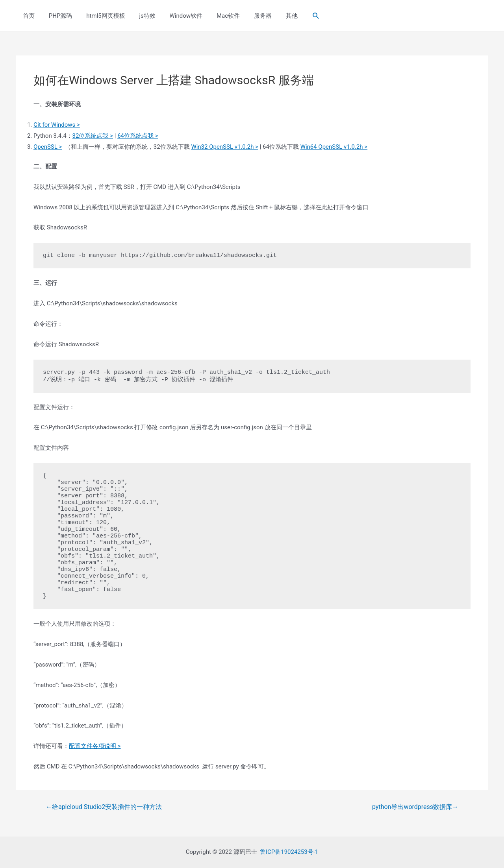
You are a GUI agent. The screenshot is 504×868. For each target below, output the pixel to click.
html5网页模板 (100, 16)
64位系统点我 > (138, 136)
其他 (274, 16)
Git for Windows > (57, 125)
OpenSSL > (48, 147)
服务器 (248, 16)
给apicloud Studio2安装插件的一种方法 (104, 807)
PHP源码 (57, 16)
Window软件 (176, 16)
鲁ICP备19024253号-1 (289, 852)
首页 (28, 16)
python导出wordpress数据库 (415, 807)
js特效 (139, 16)
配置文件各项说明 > (95, 746)
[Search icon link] (298, 16)
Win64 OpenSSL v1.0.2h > (334, 147)
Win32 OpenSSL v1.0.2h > (225, 147)
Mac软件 (216, 16)
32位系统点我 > (93, 136)
